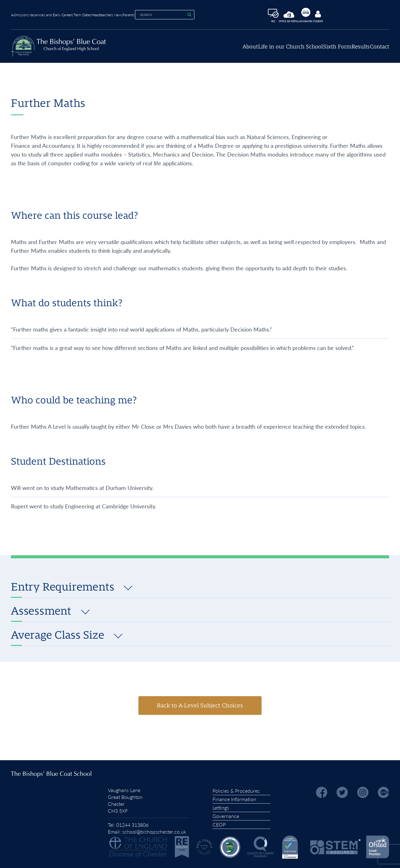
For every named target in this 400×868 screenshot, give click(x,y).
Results (350, 50)
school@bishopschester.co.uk (154, 830)
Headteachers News (135, 14)
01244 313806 (132, 823)
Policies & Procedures (236, 789)
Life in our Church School (258, 50)
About (207, 50)
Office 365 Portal (308, 16)
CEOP (219, 823)
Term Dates (101, 14)
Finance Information (234, 798)
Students (351, 16)
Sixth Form (316, 50)
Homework (332, 14)
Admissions (20, 14)
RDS (285, 15)
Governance (226, 814)
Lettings (221, 806)
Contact (380, 50)
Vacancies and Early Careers (60, 14)
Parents (166, 14)
